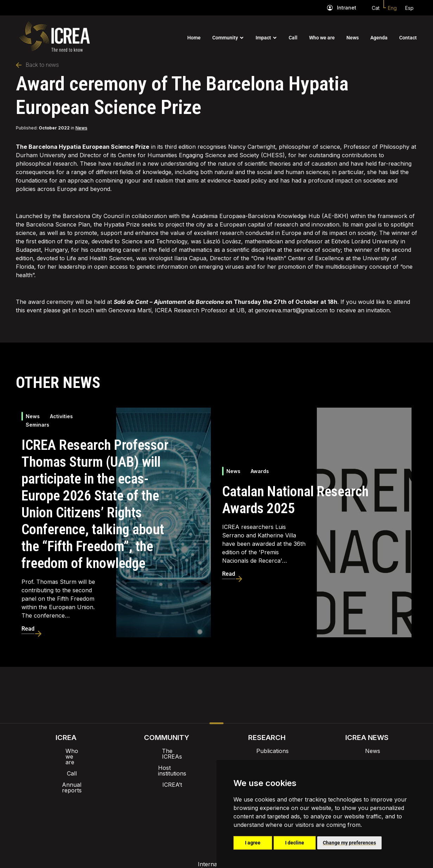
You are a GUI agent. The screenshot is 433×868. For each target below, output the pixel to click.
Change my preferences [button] (349, 843)
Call (293, 38)
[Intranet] (330, 8)
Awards (260, 471)
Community (225, 38)
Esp (409, 8)
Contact (408, 38)
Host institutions (166, 762)
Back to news (37, 65)
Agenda (379, 38)
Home (194, 38)
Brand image (192, 795)
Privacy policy (181, 813)
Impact (263, 38)
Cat (376, 8)
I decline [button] (295, 843)
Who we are (322, 38)
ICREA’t (167, 773)
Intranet (347, 8)
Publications (267, 751)
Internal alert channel (123, 813)
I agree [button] (253, 843)
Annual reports (66, 773)
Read (28, 629)
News (353, 38)
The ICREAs (167, 751)
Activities (61, 416)
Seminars (37, 425)
